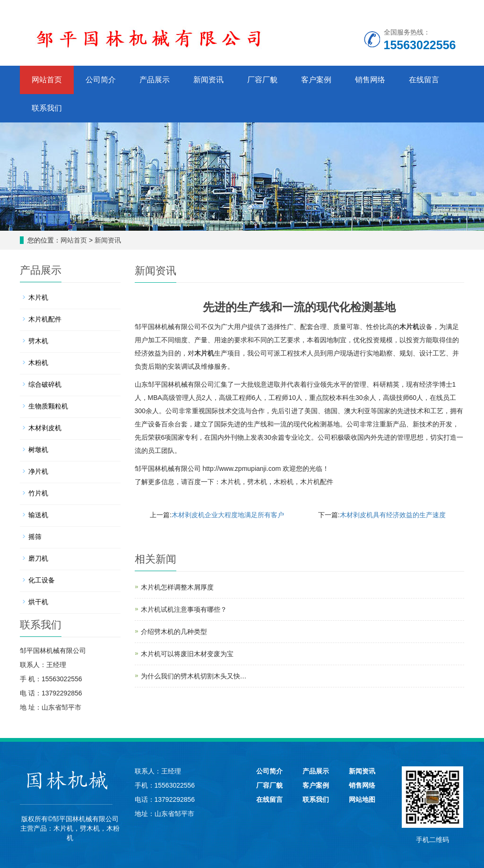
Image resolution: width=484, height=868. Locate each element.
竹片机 (38, 493)
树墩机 (38, 450)
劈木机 (257, 482)
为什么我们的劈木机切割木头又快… (194, 676)
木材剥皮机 (45, 428)
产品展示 (155, 80)
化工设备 (42, 580)
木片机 (409, 327)
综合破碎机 (45, 384)
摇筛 (35, 537)
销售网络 (370, 80)
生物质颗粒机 (48, 406)
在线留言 (424, 80)
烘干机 (38, 602)
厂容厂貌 (262, 80)
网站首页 (47, 80)
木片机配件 (317, 482)
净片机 (38, 471)
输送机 (38, 515)
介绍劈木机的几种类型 (174, 632)
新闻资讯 (208, 80)
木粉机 (284, 482)
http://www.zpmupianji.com (242, 469)
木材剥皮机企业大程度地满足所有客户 (228, 515)
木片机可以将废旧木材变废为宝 (187, 654)
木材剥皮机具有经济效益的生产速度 (393, 515)
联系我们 (47, 108)
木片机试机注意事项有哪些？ (184, 609)
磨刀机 (38, 558)
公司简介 (101, 80)
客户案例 (316, 80)
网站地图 (362, 799)
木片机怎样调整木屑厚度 (177, 587)
